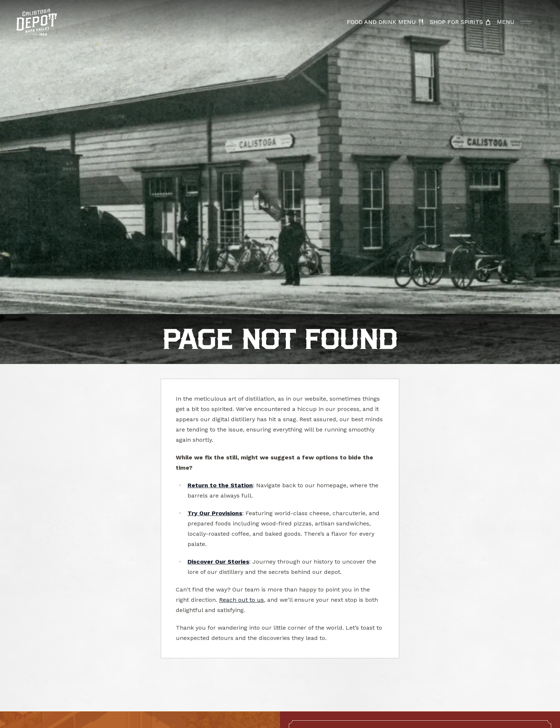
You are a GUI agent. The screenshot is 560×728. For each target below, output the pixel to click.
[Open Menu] (514, 22)
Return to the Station (220, 485)
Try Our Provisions (215, 513)
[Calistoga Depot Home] (37, 22)
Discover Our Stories (218, 562)
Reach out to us (241, 600)
